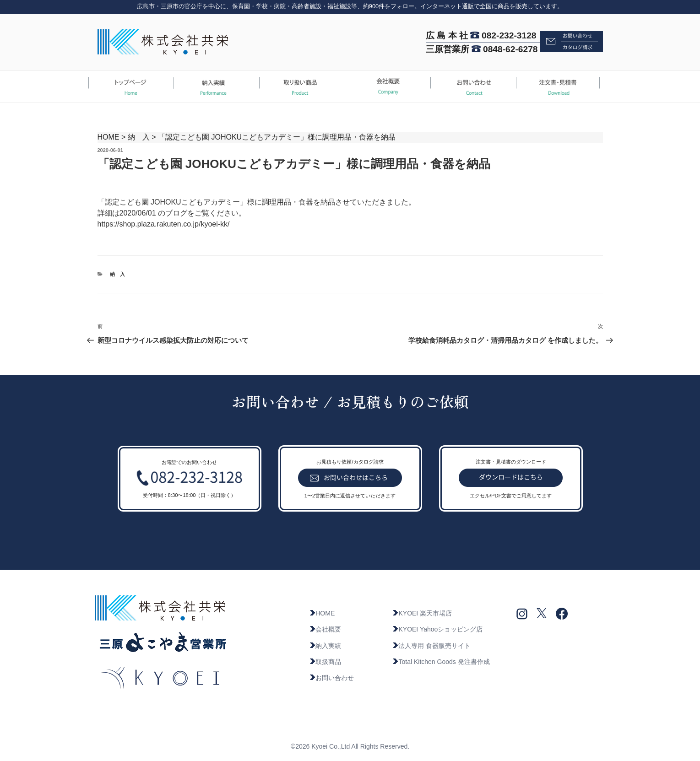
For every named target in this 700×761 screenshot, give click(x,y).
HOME (109, 137)
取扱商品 (325, 662)
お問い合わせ (331, 678)
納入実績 (325, 646)
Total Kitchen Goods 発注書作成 (441, 662)
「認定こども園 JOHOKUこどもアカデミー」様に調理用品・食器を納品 (277, 137)
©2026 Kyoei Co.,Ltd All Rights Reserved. (350, 746)
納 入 (139, 137)
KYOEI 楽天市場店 (422, 613)
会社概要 (325, 629)
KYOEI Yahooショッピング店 (437, 629)
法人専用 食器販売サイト (431, 646)
